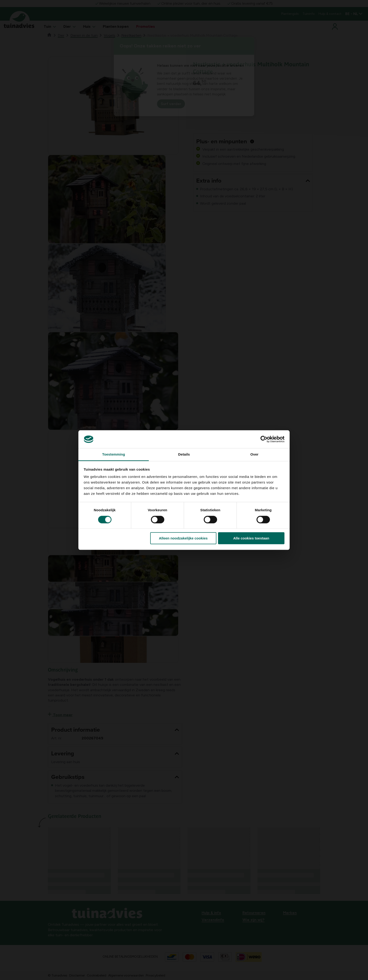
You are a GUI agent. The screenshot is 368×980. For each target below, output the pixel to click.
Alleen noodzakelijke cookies (183, 538)
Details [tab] (184, 455)
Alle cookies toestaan (251, 538)
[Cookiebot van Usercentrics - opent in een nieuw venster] (264, 439)
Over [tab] (255, 455)
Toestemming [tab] (114, 455)
